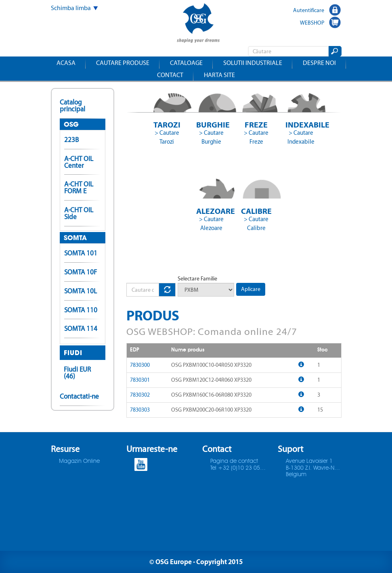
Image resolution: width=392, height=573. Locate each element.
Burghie (212, 124)
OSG (71, 124)
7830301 (140, 380)
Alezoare (212, 211)
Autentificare (309, 10)
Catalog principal (72, 106)
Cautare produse (123, 63)
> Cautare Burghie (211, 137)
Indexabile (301, 124)
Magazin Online (79, 461)
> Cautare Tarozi (167, 137)
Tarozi (167, 124)
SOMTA (75, 238)
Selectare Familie (197, 279)
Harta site (219, 75)
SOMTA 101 (81, 253)
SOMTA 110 (81, 310)
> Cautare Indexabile (301, 137)
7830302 (140, 395)
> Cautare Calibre (256, 224)
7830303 (140, 410)
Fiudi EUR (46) (77, 373)
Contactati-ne (79, 396)
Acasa (66, 63)
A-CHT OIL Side (79, 213)
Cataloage (186, 63)
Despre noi (319, 63)
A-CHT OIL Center (79, 162)
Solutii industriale (253, 63)
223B (71, 140)
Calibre (256, 211)
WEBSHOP (312, 23)
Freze (256, 124)
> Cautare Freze (256, 137)
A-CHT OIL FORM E (79, 187)
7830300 (140, 365)
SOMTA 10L (81, 291)
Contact (170, 75)
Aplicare (251, 289)
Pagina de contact (234, 461)
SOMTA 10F (81, 272)
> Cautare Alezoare (211, 224)
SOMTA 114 (81, 328)
